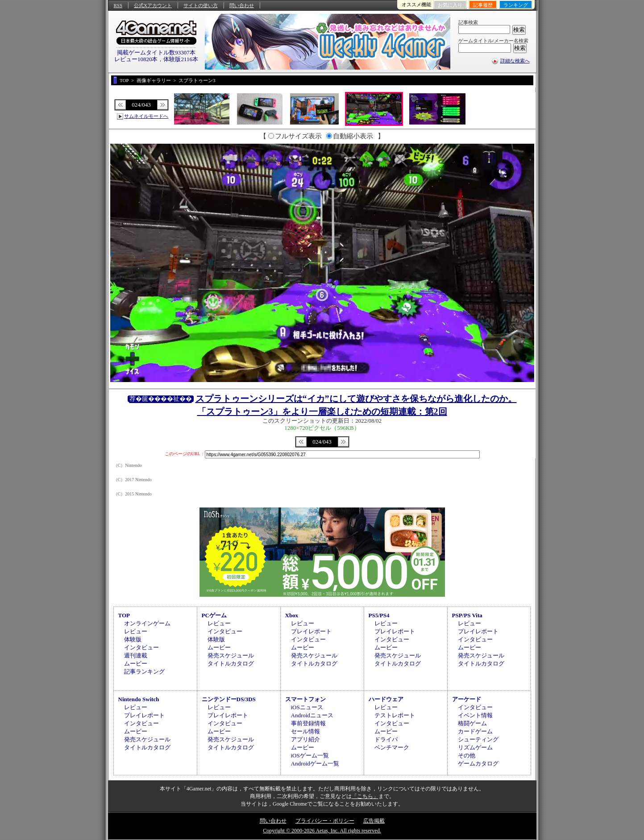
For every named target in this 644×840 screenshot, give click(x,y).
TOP (124, 615)
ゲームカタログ (478, 763)
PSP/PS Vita (467, 615)
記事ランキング (144, 672)
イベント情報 (475, 715)
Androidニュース (312, 715)
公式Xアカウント (153, 5)
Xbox (292, 615)
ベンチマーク (392, 747)
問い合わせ (242, 5)
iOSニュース (307, 707)
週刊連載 (136, 655)
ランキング (516, 5)
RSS (118, 5)
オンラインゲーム (147, 623)
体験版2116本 (181, 59)
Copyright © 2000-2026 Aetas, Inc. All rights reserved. (322, 831)
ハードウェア (386, 699)
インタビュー (141, 647)
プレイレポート (311, 631)
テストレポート (395, 715)
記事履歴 (483, 5)
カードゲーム (475, 731)
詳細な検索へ (515, 61)
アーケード (467, 699)
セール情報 (305, 731)
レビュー (136, 631)
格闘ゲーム (472, 723)
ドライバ (386, 739)
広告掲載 (374, 821)
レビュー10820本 (136, 59)
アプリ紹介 (305, 739)
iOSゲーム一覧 (310, 755)
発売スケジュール (231, 655)
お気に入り (450, 5)
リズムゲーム (475, 747)
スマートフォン (305, 699)
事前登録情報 (308, 723)
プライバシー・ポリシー (325, 821)
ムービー (136, 663)
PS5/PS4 (379, 615)
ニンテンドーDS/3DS (229, 699)
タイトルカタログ (231, 663)
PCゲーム (214, 615)
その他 (467, 755)
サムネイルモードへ (146, 116)
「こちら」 (365, 796)
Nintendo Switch (139, 699)
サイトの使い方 (201, 5)
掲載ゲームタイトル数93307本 (156, 52)
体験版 (133, 639)
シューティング (478, 739)
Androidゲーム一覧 (315, 763)
